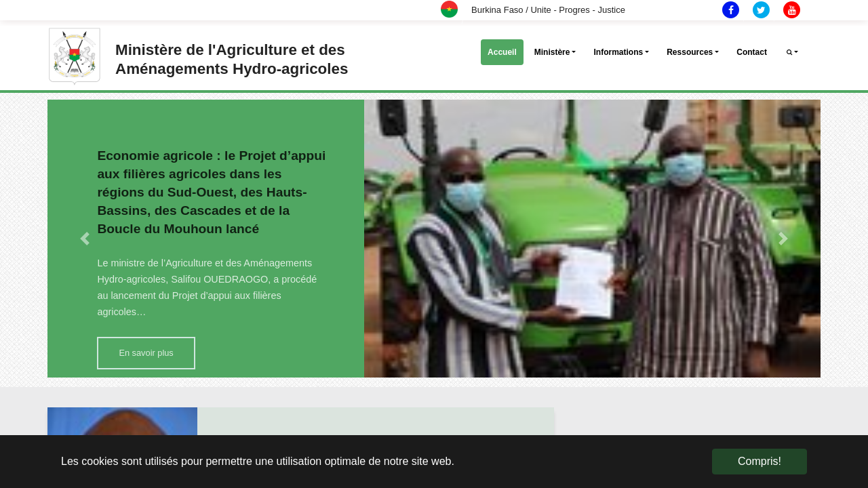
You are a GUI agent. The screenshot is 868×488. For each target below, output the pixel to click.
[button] (85, 239)
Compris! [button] (759, 461)
